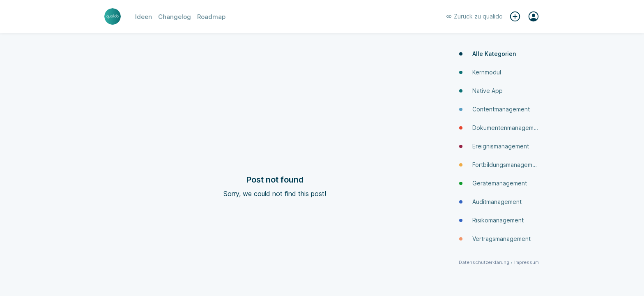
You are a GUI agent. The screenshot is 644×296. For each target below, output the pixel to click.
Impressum (527, 262)
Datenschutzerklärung (484, 262)
